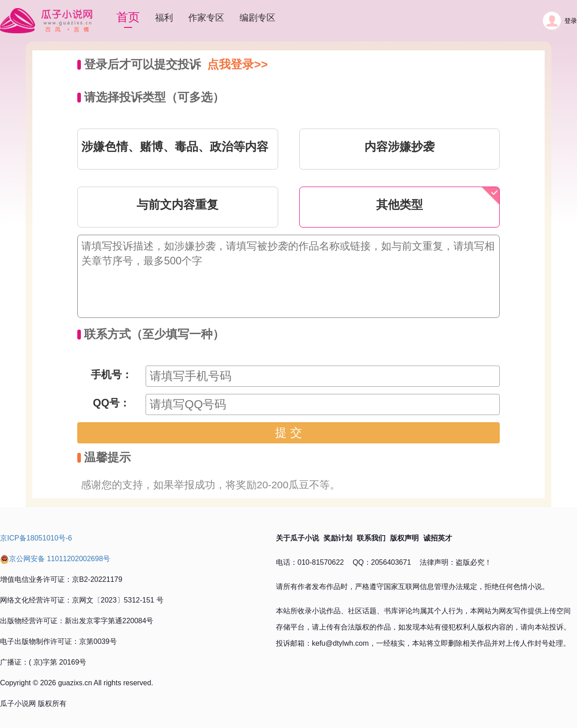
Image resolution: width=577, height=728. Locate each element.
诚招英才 (438, 538)
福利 (164, 18)
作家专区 (206, 18)
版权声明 (404, 538)
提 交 (288, 433)
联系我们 (371, 538)
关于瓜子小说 (297, 538)
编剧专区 (257, 18)
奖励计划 (338, 538)
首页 (128, 17)
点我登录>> (237, 64)
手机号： (111, 375)
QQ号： (111, 403)
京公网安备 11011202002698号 (55, 559)
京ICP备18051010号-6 (36, 538)
